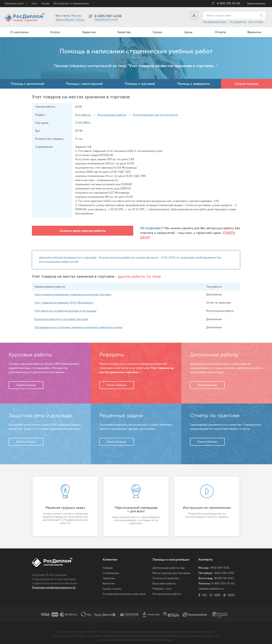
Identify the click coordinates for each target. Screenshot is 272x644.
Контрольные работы (112, 115)
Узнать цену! (188, 233)
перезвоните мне (106, 19)
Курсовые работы (164, 579)
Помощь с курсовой (140, 84)
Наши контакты (256, 4)
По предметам (238, 22)
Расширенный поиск (215, 22)
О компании (20, 32)
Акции (45, 4)
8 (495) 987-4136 (108, 16)
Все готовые (256, 22)
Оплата (220, 32)
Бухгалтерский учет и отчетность (156, 115)
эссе (168, 584)
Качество (124, 32)
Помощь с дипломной (28, 84)
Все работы (83, 115)
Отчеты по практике (166, 574)
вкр (182, 564)
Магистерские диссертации (171, 569)
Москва (76, 16)
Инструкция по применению (71, 4)
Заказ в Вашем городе (70, 20)
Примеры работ (14, 4)
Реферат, (158, 584)
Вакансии (254, 32)
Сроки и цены (112, 584)
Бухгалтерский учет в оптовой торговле (61, 315)
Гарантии (89, 32)
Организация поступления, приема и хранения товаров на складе (78, 323)
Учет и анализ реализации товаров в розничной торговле (73, 290)
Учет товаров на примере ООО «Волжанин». (64, 299)
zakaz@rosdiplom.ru (211, 584)
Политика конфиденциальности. (54, 583)
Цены (188, 32)
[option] (65, 502)
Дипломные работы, (166, 564)
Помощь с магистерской (84, 84)
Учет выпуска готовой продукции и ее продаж (65, 307)
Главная (108, 564)
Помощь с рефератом (194, 84)
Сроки (157, 32)
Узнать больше (26, 381)
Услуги (55, 32)
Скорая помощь (246, 84)
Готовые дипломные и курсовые (124, 590)
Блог (34, 4)
